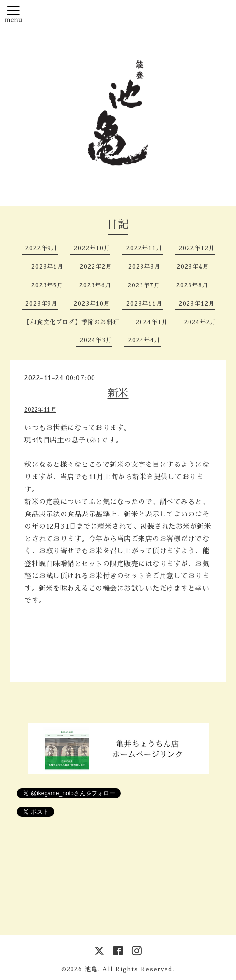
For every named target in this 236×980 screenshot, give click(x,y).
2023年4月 (193, 267)
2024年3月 (96, 340)
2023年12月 (197, 304)
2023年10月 (92, 304)
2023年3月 (144, 267)
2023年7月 (144, 285)
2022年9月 (42, 248)
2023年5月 (47, 285)
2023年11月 (144, 304)
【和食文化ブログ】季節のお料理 (72, 322)
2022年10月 (92, 248)
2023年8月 (192, 285)
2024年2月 (200, 322)
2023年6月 (95, 285)
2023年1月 (47, 267)
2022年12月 (197, 248)
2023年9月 (42, 304)
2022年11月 (144, 248)
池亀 (91, 969)
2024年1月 (152, 322)
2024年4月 (144, 340)
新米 (118, 393)
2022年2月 (96, 267)
